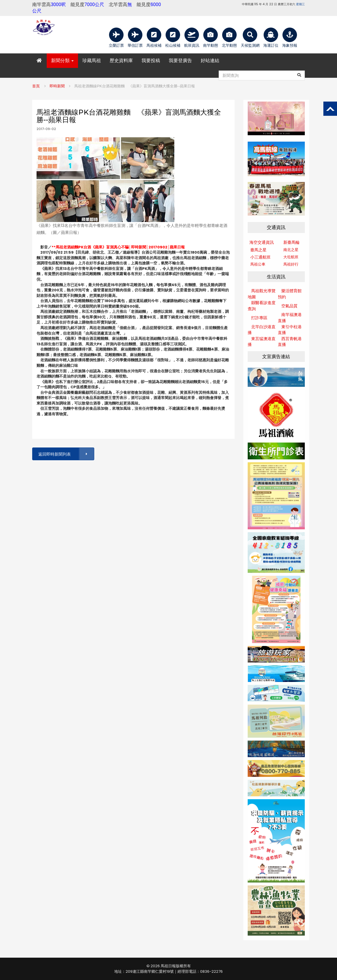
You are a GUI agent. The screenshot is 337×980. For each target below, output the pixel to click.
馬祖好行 (291, 264)
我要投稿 (151, 61)
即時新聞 (57, 86)
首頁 (36, 86)
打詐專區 (259, 318)
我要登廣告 (180, 61)
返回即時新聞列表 (66, 454)
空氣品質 (289, 306)
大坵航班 (291, 257)
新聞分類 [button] (62, 61)
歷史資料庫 (121, 61)
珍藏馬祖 (92, 61)
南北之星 (291, 250)
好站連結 (210, 61)
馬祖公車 (258, 264)
